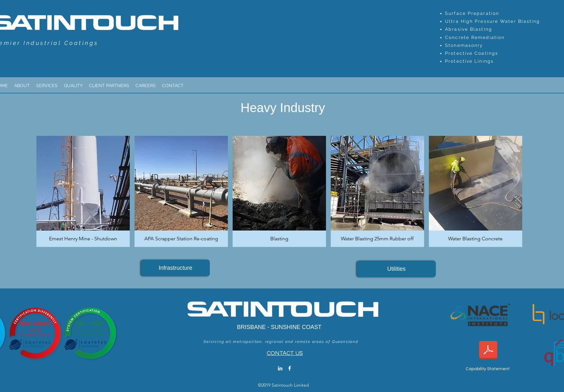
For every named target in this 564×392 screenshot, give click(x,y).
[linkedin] (280, 368)
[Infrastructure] (175, 268)
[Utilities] (396, 269)
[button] (83, 191)
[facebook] (290, 368)
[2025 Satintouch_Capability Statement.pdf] (488, 351)
